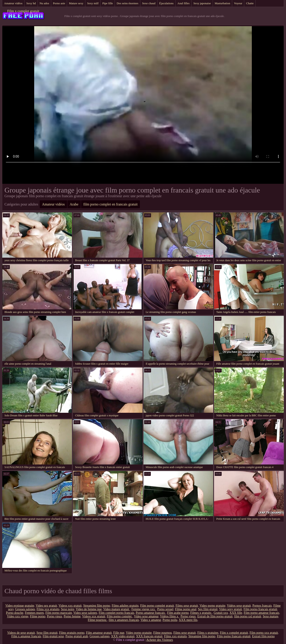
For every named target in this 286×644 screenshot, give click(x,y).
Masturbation (222, 3)
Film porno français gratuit (260, 609)
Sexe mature (271, 616)
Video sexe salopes (85, 613)
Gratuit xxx (221, 613)
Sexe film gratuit (47, 633)
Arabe (74, 204)
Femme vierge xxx (143, 609)
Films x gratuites (208, 633)
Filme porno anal (186, 609)
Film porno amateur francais (262, 613)
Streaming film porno (97, 606)
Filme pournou (97, 620)
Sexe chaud (149, 3)
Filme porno (38, 616)
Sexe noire (68, 609)
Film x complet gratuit (23, 11)
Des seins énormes (127, 3)
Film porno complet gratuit (157, 606)
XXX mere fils (188, 620)
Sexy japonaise (202, 3)
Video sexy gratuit (230, 609)
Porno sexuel (165, 609)
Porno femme (72, 616)
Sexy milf (93, 3)
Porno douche (15, 613)
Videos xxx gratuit (70, 606)
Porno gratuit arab (77, 636)
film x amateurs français (124, 620)
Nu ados (44, 3)
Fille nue (119, 633)
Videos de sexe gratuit (21, 633)
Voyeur (238, 3)
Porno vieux (55, 616)
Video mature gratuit (117, 609)
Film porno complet (120, 616)
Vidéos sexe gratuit (239, 606)
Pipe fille (108, 3)
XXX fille (236, 613)
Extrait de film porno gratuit (215, 616)
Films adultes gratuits (125, 606)
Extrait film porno (263, 636)
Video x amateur (151, 620)
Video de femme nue (89, 609)
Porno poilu (170, 620)
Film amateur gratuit (99, 633)
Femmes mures (34, 613)
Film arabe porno (178, 613)
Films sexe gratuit (187, 606)
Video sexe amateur (146, 616)
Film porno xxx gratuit (264, 633)
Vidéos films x (169, 616)
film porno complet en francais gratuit (110, 204)
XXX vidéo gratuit (123, 636)
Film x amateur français (26, 636)
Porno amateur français (151, 613)
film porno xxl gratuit (248, 616)
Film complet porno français (117, 613)
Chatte (250, 3)
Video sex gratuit (46, 606)
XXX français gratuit (149, 636)
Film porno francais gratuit (234, 636)
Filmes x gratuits (201, 613)
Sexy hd (31, 3)
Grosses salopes (25, 609)
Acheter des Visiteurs (160, 640)
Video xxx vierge (18, 616)
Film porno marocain (59, 613)
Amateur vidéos (13, 3)
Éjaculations (166, 3)
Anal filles (184, 3)
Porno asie (59, 3)
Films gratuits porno (72, 633)
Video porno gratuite (212, 606)
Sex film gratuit (208, 609)
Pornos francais (262, 606)
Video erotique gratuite (20, 606)
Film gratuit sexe (53, 636)
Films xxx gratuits (48, 609)
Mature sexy (76, 3)
